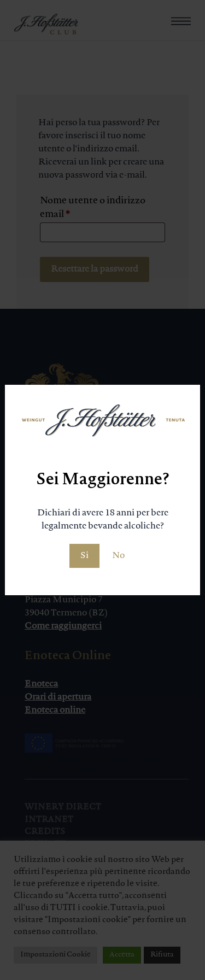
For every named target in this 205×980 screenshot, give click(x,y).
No (118, 556)
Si (84, 556)
